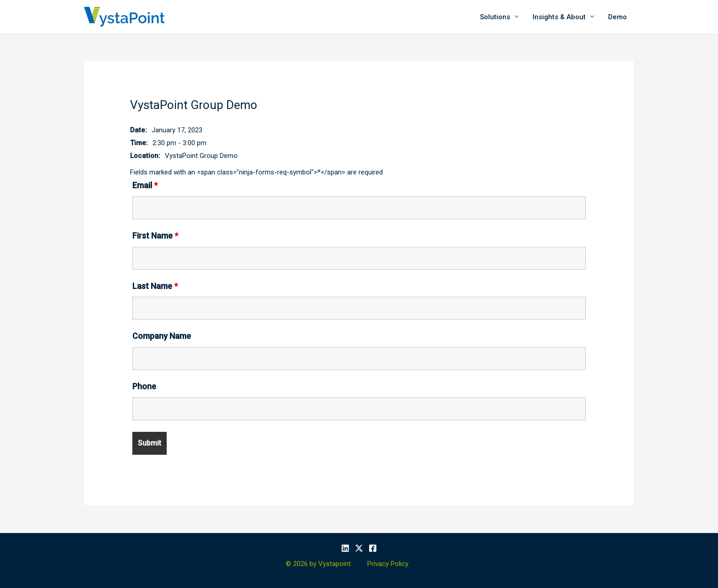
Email (145, 185)
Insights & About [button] (559, 17)
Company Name (162, 336)
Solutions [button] (495, 17)
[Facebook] (373, 548)
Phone (144, 386)
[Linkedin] (345, 548)
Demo (617, 17)
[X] (359, 548)
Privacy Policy (388, 564)
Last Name (155, 286)
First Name (155, 236)
